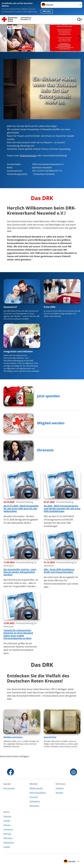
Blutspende (34, 806)
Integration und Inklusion (18, 351)
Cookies (7, 847)
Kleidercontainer (13, 737)
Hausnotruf (10, 307)
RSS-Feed (7, 834)
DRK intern (8, 838)
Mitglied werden (51, 423)
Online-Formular (28, 155)
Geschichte (50, 737)
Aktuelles (59, 793)
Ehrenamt (45, 450)
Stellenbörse (35, 801)
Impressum (8, 829)
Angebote (60, 788)
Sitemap (7, 825)
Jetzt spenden (48, 396)
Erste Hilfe (50, 307)
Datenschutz (9, 842)
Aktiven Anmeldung (38, 793)
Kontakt (7, 821)
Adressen (7, 816)
